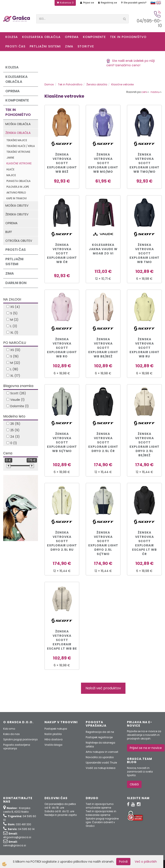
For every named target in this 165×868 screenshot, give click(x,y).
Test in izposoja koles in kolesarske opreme (101, 813)
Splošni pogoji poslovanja (20, 739)
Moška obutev (17, 206)
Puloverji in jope (18, 187)
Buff (9, 232)
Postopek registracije (99, 737)
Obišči (134, 784)
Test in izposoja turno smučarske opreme (100, 806)
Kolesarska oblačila (41, 37)
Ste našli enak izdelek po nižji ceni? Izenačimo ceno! (131, 63)
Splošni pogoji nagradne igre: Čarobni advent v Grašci (102, 822)
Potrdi (123, 862)
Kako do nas (11, 734)
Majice (11, 175)
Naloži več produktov (103, 688)
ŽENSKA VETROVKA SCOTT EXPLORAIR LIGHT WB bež (62, 163)
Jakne (10, 158)
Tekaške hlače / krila (21, 146)
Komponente (94, 37)
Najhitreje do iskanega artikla (100, 744)
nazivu (156, 92)
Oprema (72, 37)
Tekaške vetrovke (18, 152)
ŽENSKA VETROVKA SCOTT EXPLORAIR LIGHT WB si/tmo (62, 442)
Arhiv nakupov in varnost (102, 752)
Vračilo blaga (53, 745)
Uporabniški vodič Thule (101, 763)
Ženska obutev (17, 214)
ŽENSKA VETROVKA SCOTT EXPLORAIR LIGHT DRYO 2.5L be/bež (144, 445)
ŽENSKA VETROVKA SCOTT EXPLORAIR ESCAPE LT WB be (62, 640)
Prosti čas (15, 46)
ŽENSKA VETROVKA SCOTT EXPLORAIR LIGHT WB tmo (144, 253)
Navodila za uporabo (100, 757)
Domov (49, 84)
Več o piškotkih (146, 862)
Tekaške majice (17, 140)
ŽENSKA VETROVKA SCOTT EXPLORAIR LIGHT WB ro (62, 348)
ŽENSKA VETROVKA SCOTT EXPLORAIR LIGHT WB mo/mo (103, 163)
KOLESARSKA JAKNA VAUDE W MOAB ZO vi (103, 249)
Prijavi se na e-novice (146, 748)
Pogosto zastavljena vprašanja (17, 747)
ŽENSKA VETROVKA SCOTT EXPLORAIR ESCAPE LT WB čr (144, 543)
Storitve (86, 46)
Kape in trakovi (17, 198)
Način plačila (53, 734)
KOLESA (12, 37)
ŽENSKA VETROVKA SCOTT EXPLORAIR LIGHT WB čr (62, 253)
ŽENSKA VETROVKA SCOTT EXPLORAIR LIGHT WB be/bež (103, 348)
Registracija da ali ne (100, 732)
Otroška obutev (19, 241)
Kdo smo (9, 729)
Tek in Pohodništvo (128, 37)
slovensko (153, 3)
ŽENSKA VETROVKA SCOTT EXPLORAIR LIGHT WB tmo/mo (144, 163)
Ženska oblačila (18, 133)
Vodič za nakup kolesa (101, 768)
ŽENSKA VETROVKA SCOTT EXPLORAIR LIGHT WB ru (144, 348)
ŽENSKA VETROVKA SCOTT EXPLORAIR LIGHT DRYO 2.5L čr (103, 442)
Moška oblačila (18, 124)
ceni (145, 92)
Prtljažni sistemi (45, 46)
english (159, 3)
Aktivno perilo (16, 193)
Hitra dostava (53, 739)
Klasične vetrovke (19, 163)
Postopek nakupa (56, 729)
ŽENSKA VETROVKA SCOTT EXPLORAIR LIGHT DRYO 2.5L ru (62, 541)
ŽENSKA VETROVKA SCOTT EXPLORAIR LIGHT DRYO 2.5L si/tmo (103, 543)
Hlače (10, 169)
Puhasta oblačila (18, 181)
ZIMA (69, 46)
